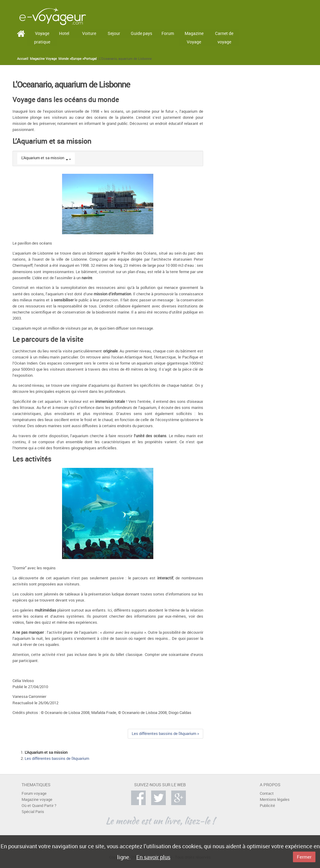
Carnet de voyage (224, 38)
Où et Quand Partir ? (39, 806)
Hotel (64, 33)
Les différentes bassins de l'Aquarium (57, 758)
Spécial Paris (33, 812)
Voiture (89, 33)
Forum (168, 33)
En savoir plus (153, 857)
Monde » (65, 59)
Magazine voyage (37, 799)
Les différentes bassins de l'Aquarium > (165, 734)
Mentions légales (275, 799)
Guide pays (141, 33)
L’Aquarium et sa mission (43, 158)
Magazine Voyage (194, 38)
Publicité (267, 806)
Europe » (78, 59)
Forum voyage (34, 793)
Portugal (90, 59)
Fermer (304, 857)
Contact (267, 793)
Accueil (23, 59)
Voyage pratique (42, 38)
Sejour (114, 33)
